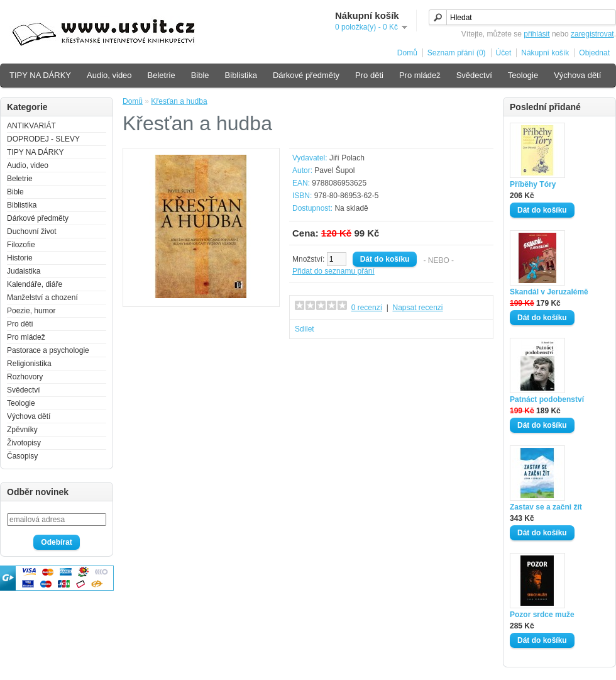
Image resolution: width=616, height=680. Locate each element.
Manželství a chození (42, 298)
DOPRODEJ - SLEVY (43, 139)
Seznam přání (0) (457, 53)
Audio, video (109, 75)
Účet (504, 53)
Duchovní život (32, 231)
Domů (407, 53)
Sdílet (305, 329)
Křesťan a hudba (179, 101)
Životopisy (24, 443)
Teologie (523, 75)
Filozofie (21, 245)
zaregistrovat (592, 34)
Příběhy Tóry (533, 184)
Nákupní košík (545, 53)
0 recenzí (367, 308)
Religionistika (29, 364)
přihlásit (536, 34)
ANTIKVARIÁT (31, 126)
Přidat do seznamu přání (333, 271)
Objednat (594, 53)
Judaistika (24, 271)
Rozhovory (25, 377)
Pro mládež (420, 75)
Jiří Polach (347, 158)
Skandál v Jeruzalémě (549, 292)
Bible (200, 75)
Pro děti (369, 75)
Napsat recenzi (417, 308)
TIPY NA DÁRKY (40, 75)
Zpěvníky (22, 430)
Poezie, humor (31, 311)
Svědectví (474, 75)
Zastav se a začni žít (546, 507)
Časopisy (22, 456)
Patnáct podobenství (547, 399)
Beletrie (162, 75)
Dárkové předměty (306, 75)
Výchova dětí (577, 75)
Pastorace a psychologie (48, 350)
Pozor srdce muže (542, 615)
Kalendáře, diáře (35, 284)
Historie (20, 258)
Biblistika (241, 75)
